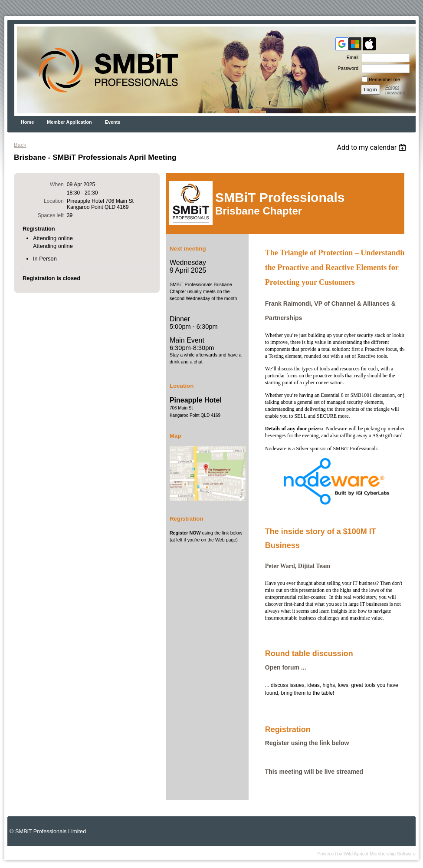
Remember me (384, 79)
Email (351, 57)
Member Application (69, 122)
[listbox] (372, 147)
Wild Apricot (356, 854)
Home (27, 122)
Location (54, 201)
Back (20, 145)
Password (346, 68)
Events (113, 122)
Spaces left (51, 215)
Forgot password (395, 90)
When (57, 185)
